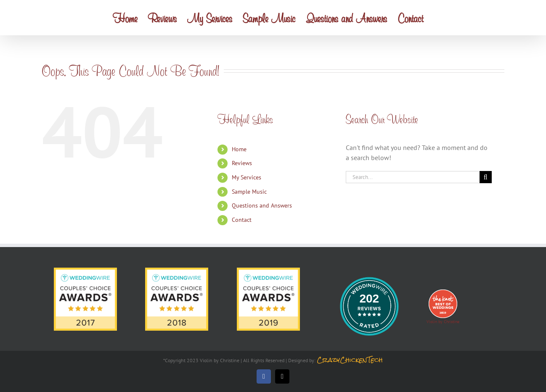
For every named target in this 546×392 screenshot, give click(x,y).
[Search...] (413, 177)
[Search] (486, 177)
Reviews (242, 163)
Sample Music (249, 192)
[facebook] (264, 376)
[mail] (282, 376)
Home (239, 149)
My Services (246, 177)
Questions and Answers (262, 205)
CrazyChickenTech (350, 360)
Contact (242, 220)
